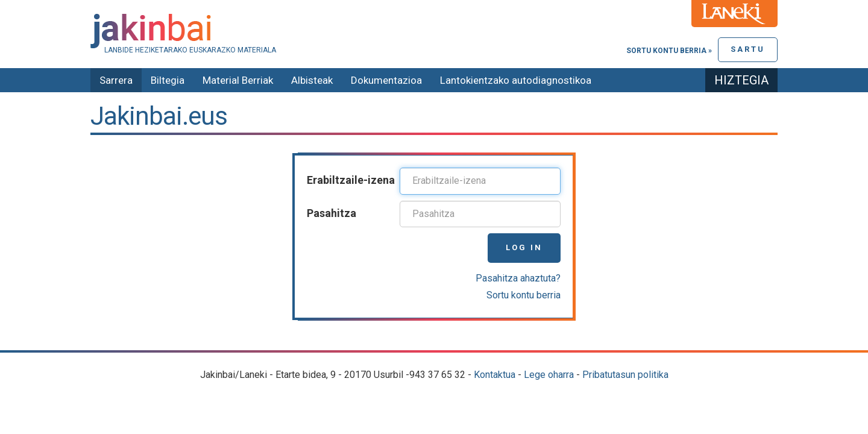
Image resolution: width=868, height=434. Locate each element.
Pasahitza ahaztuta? (518, 278)
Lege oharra (549, 375)
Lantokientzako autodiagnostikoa (516, 80)
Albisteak (312, 80)
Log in (524, 247)
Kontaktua (495, 375)
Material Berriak (238, 80)
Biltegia (168, 80)
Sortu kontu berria (524, 295)
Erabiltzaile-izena (351, 180)
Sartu (748, 49)
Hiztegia (741, 80)
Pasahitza (332, 213)
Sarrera (116, 80)
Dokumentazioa (386, 80)
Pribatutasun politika (625, 375)
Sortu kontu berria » (669, 51)
